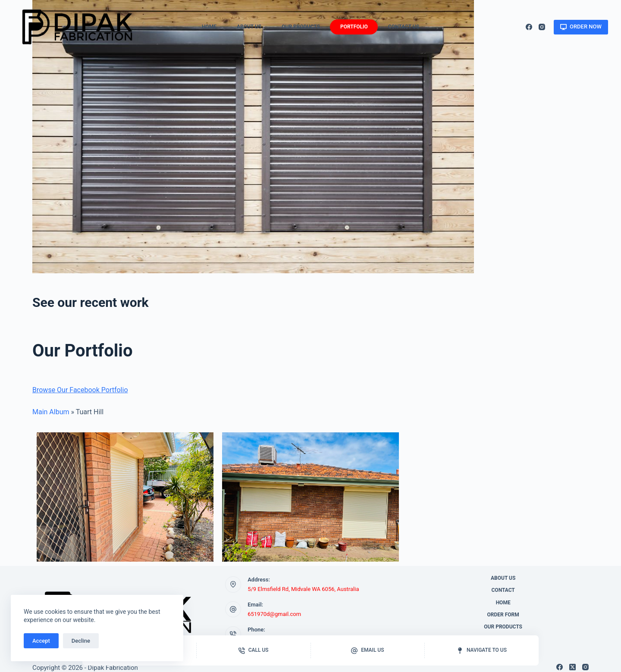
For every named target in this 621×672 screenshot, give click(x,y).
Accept (41, 641)
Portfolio (354, 27)
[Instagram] (542, 27)
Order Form (503, 615)
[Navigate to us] (482, 650)
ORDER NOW (581, 27)
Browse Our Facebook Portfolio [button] (80, 390)
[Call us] (254, 650)
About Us (249, 27)
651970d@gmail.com (274, 614)
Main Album (51, 412)
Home (209, 27)
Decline (81, 641)
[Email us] (368, 650)
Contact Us (404, 27)
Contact (503, 590)
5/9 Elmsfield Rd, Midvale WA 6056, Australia (303, 589)
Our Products (301, 27)
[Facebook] (529, 27)
